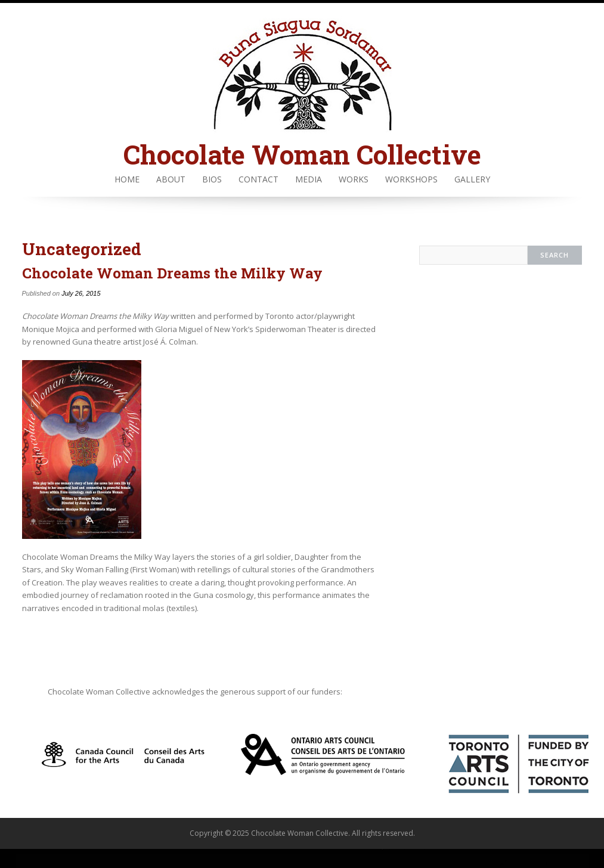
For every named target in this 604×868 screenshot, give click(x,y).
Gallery (472, 179)
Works (354, 179)
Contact (258, 179)
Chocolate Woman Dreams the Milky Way (172, 273)
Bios (212, 179)
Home (127, 179)
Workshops (411, 179)
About (171, 179)
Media (309, 179)
